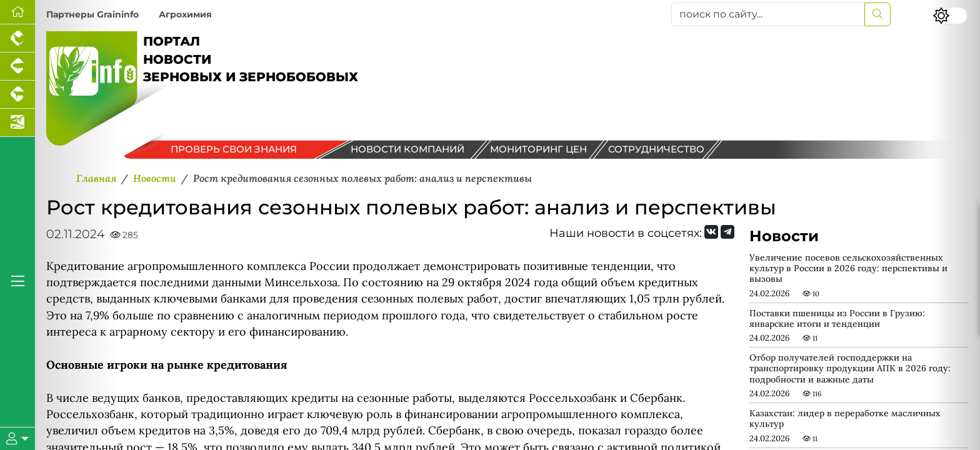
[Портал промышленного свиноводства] (17, 67)
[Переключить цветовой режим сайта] (950, 16)
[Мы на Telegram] (727, 232)
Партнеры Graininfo (92, 14)
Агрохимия (185, 14)
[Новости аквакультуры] (17, 123)
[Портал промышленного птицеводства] (17, 38)
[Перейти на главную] (17, 12)
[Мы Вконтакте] (711, 232)
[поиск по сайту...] (768, 14)
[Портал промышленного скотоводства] (17, 95)
